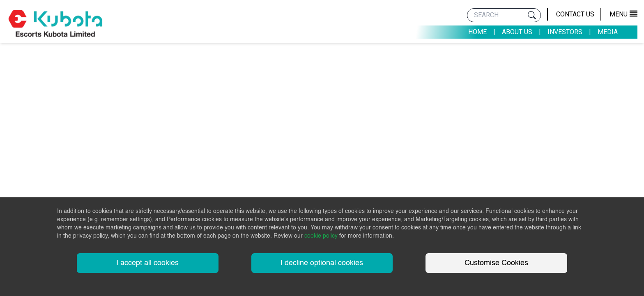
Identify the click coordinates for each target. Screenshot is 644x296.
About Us (517, 32)
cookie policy (321, 236)
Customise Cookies (496, 263)
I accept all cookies (147, 263)
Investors (565, 32)
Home (477, 32)
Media (608, 32)
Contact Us (575, 14)
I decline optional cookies (322, 263)
